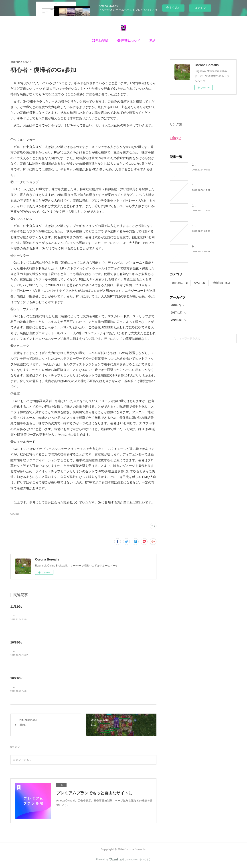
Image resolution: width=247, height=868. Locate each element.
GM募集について (129, 40)
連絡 (152, 40)
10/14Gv (197, 226)
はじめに (180, 283)
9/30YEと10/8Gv (202, 247)
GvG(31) (15, 514)
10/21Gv (16, 679)
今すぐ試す (173, 8)
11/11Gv (16, 607)
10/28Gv (16, 643)
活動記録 (221, 283)
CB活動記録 (100, 40)
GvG (200, 283)
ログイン (200, 8)
